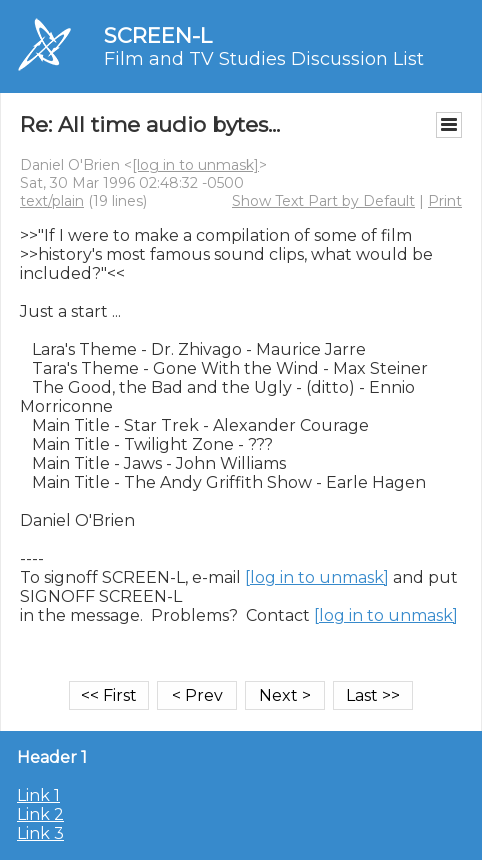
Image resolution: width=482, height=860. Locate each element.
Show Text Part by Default (323, 201)
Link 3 (40, 833)
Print (445, 201)
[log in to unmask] (195, 165)
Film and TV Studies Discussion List (264, 59)
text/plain (52, 201)
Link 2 (40, 814)
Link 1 (38, 795)
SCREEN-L (158, 35)
